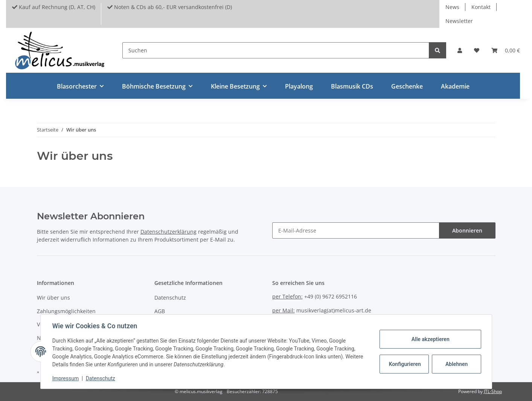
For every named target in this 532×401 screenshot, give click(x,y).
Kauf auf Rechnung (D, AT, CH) (54, 7)
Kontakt (481, 7)
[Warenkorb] (506, 50)
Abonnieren (467, 230)
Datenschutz (170, 298)
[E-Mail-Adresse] (356, 230)
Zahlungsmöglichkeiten (66, 311)
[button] (460, 50)
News (452, 7)
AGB (160, 311)
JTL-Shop (493, 391)
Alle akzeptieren (430, 339)
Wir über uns (53, 298)
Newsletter (459, 21)
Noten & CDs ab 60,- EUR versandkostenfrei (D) (170, 7)
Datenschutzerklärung (168, 232)
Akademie (455, 86)
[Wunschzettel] (477, 50)
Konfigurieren (405, 364)
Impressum (66, 378)
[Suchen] (276, 50)
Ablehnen (456, 364)
